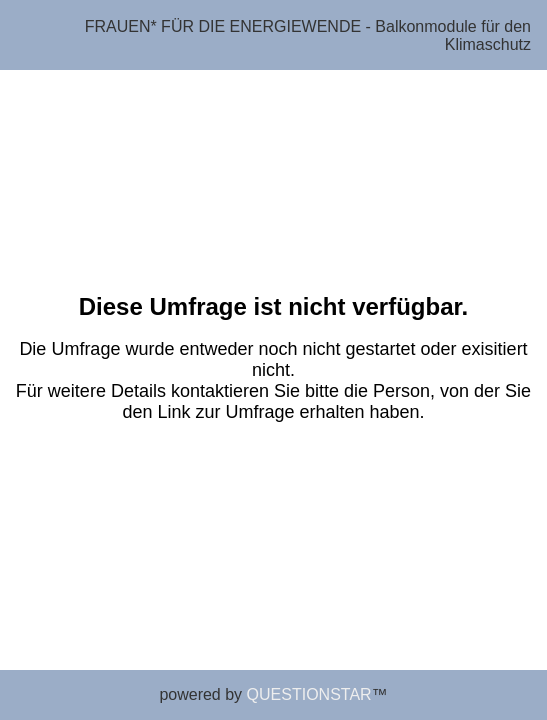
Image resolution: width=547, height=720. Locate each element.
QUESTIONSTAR (309, 694)
